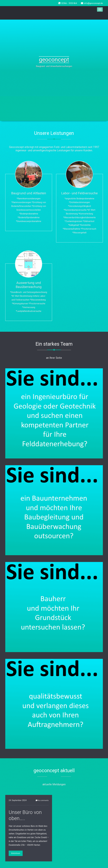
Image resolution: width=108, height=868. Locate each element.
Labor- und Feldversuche (79, 193)
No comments (42, 800)
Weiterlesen (16, 853)
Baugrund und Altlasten (29, 193)
